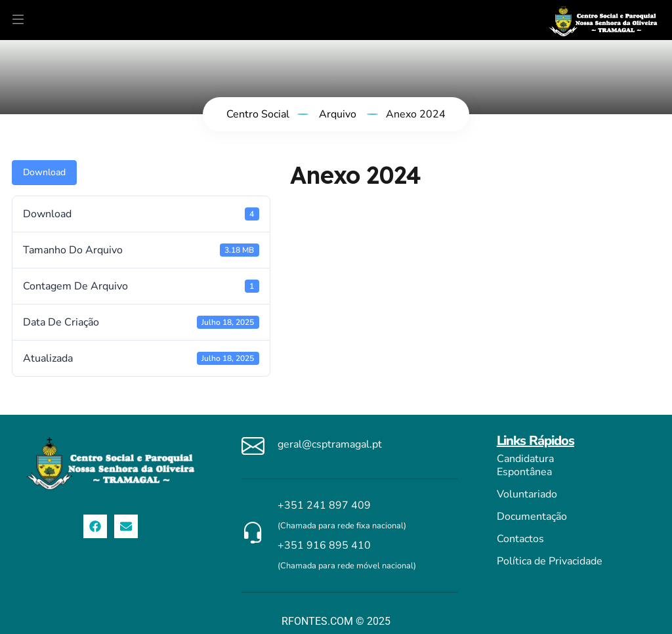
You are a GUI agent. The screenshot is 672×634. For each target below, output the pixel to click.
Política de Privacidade (550, 561)
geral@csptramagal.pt (330, 444)
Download (44, 172)
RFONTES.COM (317, 621)
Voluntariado (527, 494)
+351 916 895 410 (324, 545)
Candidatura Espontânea (525, 465)
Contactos (520, 539)
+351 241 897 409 (324, 505)
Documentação (532, 517)
